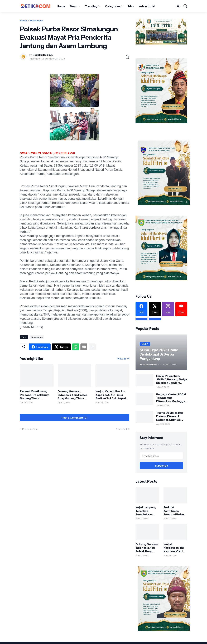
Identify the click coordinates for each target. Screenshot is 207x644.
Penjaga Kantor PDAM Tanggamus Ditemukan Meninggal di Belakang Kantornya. (172, 398)
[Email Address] (161, 456)
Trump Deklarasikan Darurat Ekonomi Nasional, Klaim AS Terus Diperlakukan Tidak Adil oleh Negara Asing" (171, 416)
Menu (74, 6)
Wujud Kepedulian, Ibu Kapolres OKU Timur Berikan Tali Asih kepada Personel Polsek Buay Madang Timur (112, 395)
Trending (91, 6)
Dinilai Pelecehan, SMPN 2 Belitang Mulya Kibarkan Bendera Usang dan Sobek (172, 379)
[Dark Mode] (176, 6)
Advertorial (147, 6)
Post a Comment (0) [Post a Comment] (74, 418)
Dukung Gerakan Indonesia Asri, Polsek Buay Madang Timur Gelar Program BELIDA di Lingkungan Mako (74, 395)
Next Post (121, 429)
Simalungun (36, 21)
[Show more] (92, 347)
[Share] (126, 57)
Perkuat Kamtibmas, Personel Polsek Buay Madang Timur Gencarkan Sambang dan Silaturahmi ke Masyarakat (34, 395)
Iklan (131, 6)
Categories (113, 6)
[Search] (184, 6)
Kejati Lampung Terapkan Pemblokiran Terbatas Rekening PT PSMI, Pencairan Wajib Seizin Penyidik (146, 511)
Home (61, 6)
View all (122, 359)
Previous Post (30, 429)
